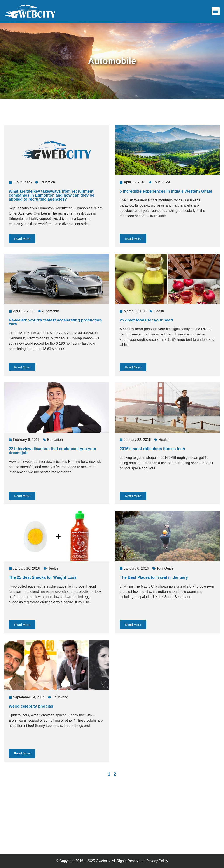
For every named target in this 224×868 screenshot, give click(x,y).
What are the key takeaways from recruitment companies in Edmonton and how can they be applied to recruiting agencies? (52, 195)
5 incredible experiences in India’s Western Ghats (166, 191)
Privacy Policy (157, 861)
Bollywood (60, 697)
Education (47, 182)
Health (159, 311)
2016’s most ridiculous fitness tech (152, 449)
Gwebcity (103, 861)
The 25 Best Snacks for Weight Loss (43, 577)
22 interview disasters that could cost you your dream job (53, 451)
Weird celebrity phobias (31, 706)
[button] (216, 11)
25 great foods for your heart (146, 320)
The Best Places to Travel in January (154, 577)
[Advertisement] (82, 111)
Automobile (51, 311)
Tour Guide (162, 182)
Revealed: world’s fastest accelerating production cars (55, 322)
